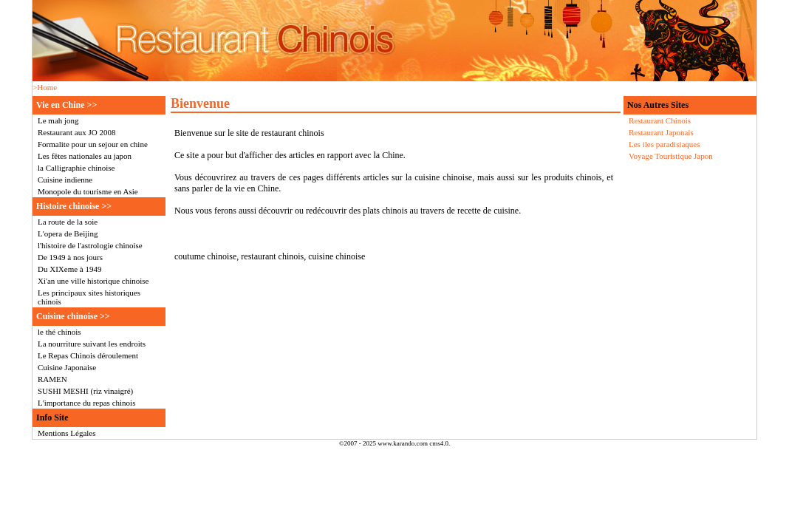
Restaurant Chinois (660, 120)
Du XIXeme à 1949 (69, 269)
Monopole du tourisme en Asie (88, 191)
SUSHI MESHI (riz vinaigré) (85, 391)
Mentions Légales (67, 433)
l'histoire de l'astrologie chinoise (90, 245)
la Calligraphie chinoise (76, 168)
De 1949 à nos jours (70, 257)
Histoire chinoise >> (74, 206)
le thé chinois (59, 332)
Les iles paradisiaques (665, 144)
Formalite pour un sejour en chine (93, 144)
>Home (45, 87)
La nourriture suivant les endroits (92, 344)
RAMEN (52, 379)
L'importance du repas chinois (86, 403)
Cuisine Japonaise (67, 367)
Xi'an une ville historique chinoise (93, 281)
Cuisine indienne (65, 180)
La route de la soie (68, 222)
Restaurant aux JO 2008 (76, 132)
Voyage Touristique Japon (671, 156)
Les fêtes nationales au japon (85, 156)
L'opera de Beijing (68, 233)
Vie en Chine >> (66, 105)
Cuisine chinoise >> (73, 316)
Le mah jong (58, 120)
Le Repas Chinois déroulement (88, 355)
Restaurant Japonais (661, 132)
